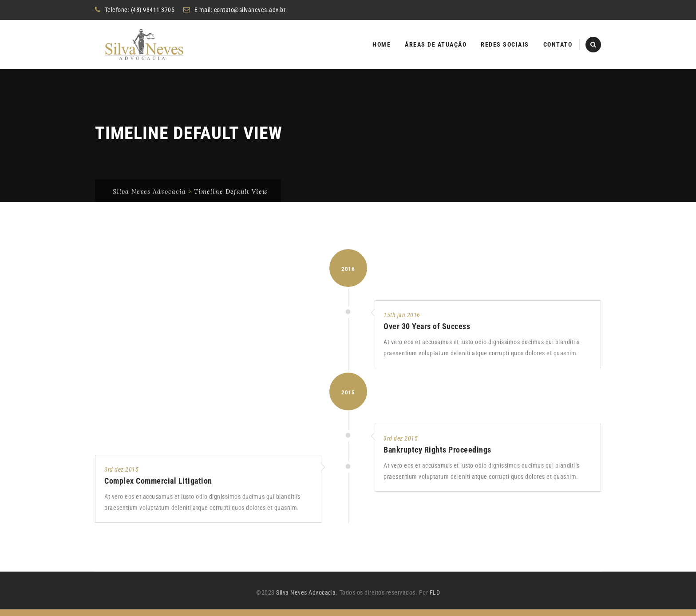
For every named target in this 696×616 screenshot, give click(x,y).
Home (382, 44)
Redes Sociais (505, 44)
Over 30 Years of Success (427, 333)
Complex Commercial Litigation (158, 487)
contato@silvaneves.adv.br (250, 10)
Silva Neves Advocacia (306, 599)
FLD (435, 599)
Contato (558, 44)
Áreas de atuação (436, 44)
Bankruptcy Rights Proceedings (437, 456)
